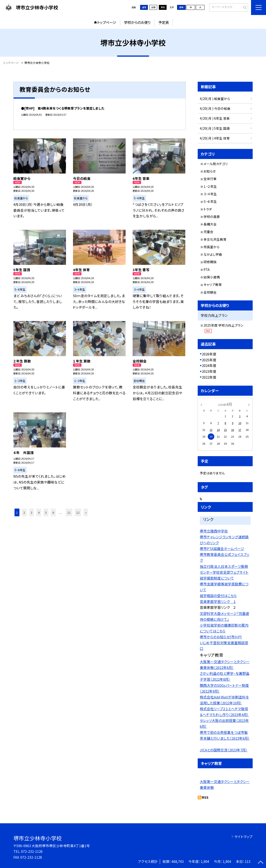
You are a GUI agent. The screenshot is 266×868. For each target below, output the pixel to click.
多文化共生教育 (215, 239)
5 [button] (46, 512)
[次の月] (249, 404)
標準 (181, 7)
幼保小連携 (212, 277)
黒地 (163, 7)
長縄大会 (210, 224)
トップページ (107, 22)
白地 (153, 7)
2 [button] (24, 512)
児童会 (208, 232)
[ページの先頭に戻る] (261, 863)
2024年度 (209, 365)
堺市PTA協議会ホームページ (222, 549)
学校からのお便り (137, 22)
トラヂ (208, 209)
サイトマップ (244, 837)
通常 (144, 7)
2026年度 (209, 354)
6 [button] (53, 512)
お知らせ (210, 171)
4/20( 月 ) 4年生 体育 (215, 138)
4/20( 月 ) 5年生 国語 (215, 128)
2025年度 (209, 360)
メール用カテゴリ (216, 164)
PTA (207, 270)
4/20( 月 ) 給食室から (215, 99)
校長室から (211, 247)
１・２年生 (210, 186)
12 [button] (78, 512)
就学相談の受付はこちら (218, 596)
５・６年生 (210, 201)
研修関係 (210, 262)
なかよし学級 (213, 254)
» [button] (86, 512)
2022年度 (209, 377)
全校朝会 (210, 292)
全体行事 (210, 179)
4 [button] (39, 512)
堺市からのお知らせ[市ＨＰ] (221, 637)
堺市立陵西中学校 (214, 531)
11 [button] (69, 512)
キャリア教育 (213, 284)
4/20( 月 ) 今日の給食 (215, 108)
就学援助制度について (217, 578)
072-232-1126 (32, 851)
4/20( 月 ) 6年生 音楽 (215, 118)
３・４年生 (210, 194)
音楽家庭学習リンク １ (218, 601)
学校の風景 (212, 217)
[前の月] (201, 404)
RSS (205, 797)
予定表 (164, 22)
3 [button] (31, 512)
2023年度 (209, 371)
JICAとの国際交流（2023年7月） (224, 750)
